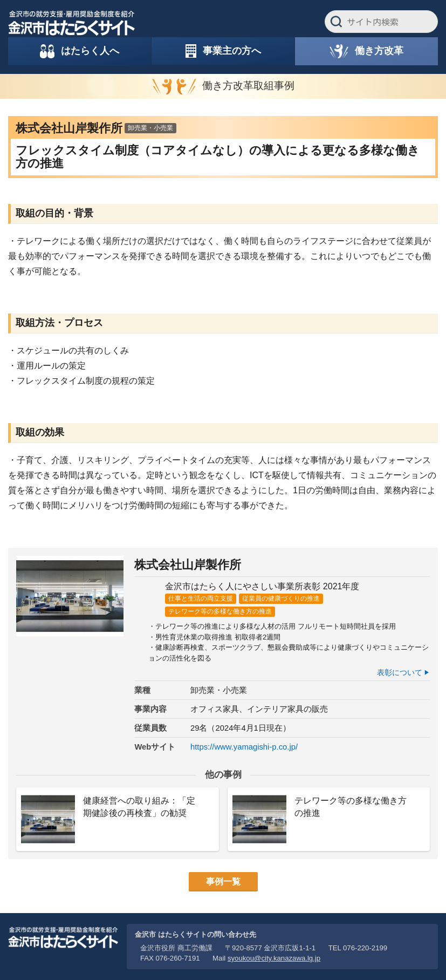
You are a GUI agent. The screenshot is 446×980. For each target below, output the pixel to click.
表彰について (400, 672)
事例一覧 (223, 882)
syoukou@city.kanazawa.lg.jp (274, 958)
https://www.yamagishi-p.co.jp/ (244, 747)
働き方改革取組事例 (248, 86)
